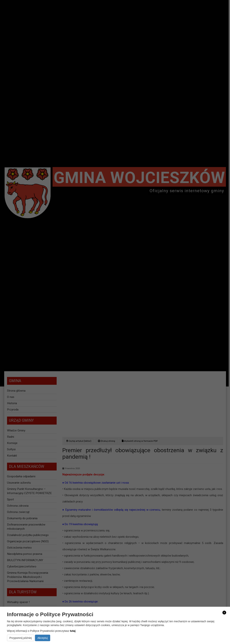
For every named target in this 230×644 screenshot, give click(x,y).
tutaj (73, 631)
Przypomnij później (21, 638)
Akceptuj (43, 638)
